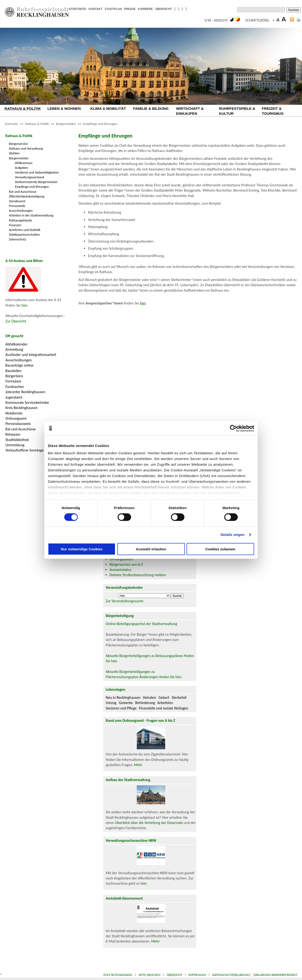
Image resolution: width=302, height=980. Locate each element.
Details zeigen (232, 535)
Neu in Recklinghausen (123, 697)
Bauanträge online (20, 365)
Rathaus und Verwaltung (26, 148)
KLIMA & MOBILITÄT (108, 108)
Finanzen (15, 225)
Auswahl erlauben (151, 549)
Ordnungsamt (16, 418)
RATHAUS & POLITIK (23, 108)
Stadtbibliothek (17, 440)
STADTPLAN (113, 9)
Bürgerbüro (14, 376)
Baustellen (14, 371)
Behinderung (145, 703)
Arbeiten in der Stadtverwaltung (31, 215)
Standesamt (17, 201)
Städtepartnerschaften (25, 235)
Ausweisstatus (120, 570)
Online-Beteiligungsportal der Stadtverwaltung (142, 624)
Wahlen (14, 153)
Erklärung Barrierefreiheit (275, 975)
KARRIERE (145, 9)
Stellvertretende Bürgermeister (36, 182)
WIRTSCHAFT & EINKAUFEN (190, 111)
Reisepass (13, 434)
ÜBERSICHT (164, 9)
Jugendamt (14, 397)
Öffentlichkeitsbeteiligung (27, 196)
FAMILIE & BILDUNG (151, 108)
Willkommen (24, 163)
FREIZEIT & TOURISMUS (273, 111)
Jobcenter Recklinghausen (25, 392)
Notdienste (14, 413)
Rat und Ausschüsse (23, 192)
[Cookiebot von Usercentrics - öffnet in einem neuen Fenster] (233, 428)
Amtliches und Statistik (25, 230)
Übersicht (174, 975)
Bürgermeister (66, 124)
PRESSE (130, 9)
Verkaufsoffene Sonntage (25, 450)
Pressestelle (17, 206)
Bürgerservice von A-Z (126, 564)
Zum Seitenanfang (118, 975)
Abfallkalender (17, 344)
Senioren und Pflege (121, 708)
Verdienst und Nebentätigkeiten (37, 172)
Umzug (111, 703)
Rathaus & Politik (37, 124)
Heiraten (150, 697)
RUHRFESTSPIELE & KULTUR (237, 111)
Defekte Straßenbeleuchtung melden (138, 575)
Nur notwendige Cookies (82, 549)
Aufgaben (22, 168)
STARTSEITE (78, 9)
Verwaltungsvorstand (30, 177)
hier (24, 305)
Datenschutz (18, 239)
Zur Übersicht (16, 321)
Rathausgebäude (21, 220)
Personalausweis (18, 424)
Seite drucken (150, 975)
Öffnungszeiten (121, 559)
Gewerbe (126, 703)
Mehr (138, 765)
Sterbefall (179, 697)
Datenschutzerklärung (231, 975)
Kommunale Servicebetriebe (27, 403)
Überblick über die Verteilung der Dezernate (149, 823)
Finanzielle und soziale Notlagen (164, 708)
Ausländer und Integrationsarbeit (31, 355)
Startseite (11, 124)
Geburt (164, 697)
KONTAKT (96, 9)
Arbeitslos (165, 703)
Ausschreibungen (21, 211)
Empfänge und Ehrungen (100, 124)
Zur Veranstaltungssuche (125, 601)
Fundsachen (15, 387)
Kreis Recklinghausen (22, 408)
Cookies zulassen (220, 549)
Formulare (13, 381)
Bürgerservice (18, 144)
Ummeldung (15, 445)
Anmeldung (14, 349)
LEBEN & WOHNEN (64, 108)
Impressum (197, 975)
